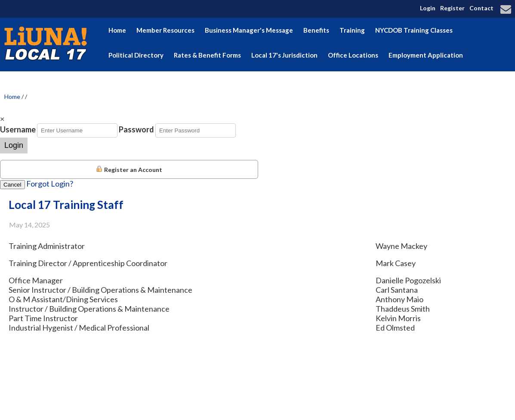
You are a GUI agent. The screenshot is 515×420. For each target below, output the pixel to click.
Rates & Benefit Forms (207, 55)
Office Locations (353, 55)
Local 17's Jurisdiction (284, 55)
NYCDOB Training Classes (414, 30)
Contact (481, 8)
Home (117, 30)
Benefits (316, 30)
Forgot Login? (50, 184)
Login (428, 8)
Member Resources (165, 30)
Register (452, 8)
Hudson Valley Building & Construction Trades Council (271, 80)
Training (352, 30)
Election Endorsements (144, 80)
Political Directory (136, 55)
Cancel (12, 185)
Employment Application (426, 55)
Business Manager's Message (249, 30)
